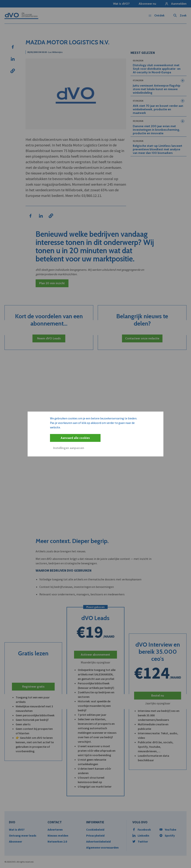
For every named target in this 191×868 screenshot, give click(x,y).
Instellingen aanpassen (69, 448)
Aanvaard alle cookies (75, 438)
